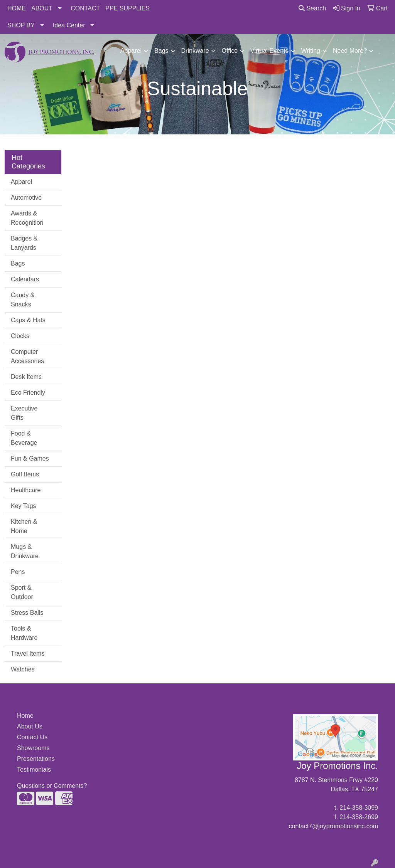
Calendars (25, 279)
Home (25, 716)
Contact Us (32, 737)
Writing (311, 51)
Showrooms (33, 748)
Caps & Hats (28, 320)
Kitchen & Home (24, 526)
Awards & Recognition (27, 218)
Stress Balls (27, 613)
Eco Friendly (28, 393)
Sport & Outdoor (22, 592)
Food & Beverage (24, 438)
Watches (23, 669)
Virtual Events (269, 51)
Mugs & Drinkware (25, 551)
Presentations (36, 759)
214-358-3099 (359, 808)
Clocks (20, 336)
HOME (17, 8)
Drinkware (195, 51)
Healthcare (26, 490)
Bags (161, 51)
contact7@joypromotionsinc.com (333, 826)
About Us (30, 726)
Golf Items (25, 474)
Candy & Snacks (23, 300)
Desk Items (26, 377)
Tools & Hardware (24, 633)
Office (230, 51)
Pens (18, 572)
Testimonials (34, 770)
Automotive (26, 198)
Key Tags (24, 506)
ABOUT (42, 8)
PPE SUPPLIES (127, 8)
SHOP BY (21, 25)
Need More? (350, 51)
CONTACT (85, 8)
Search (312, 8)
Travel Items (28, 654)
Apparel (131, 51)
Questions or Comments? (52, 786)
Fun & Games (30, 458)
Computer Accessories (27, 356)
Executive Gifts (24, 413)
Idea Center (69, 25)
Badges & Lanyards (24, 243)
